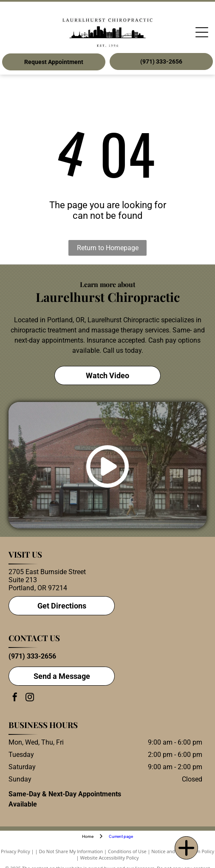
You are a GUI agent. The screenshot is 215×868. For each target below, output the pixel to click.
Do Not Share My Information (71, 851)
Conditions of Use (127, 851)
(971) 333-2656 (32, 656)
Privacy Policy (16, 851)
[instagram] (30, 698)
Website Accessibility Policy (110, 858)
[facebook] (15, 698)
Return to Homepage (108, 248)
